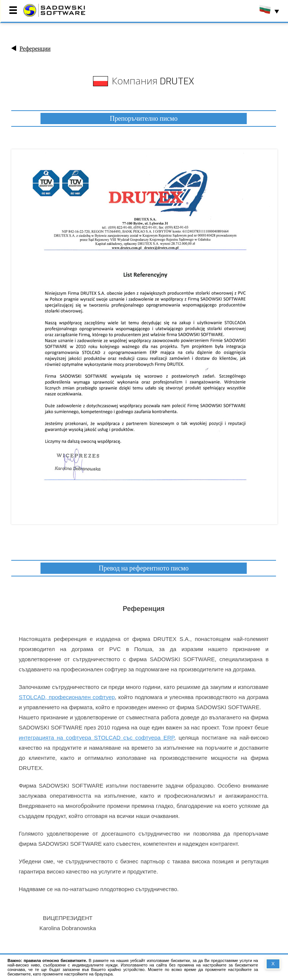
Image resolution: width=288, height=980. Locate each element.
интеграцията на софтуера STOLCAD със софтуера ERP (97, 738)
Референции (35, 49)
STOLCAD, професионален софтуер (67, 697)
